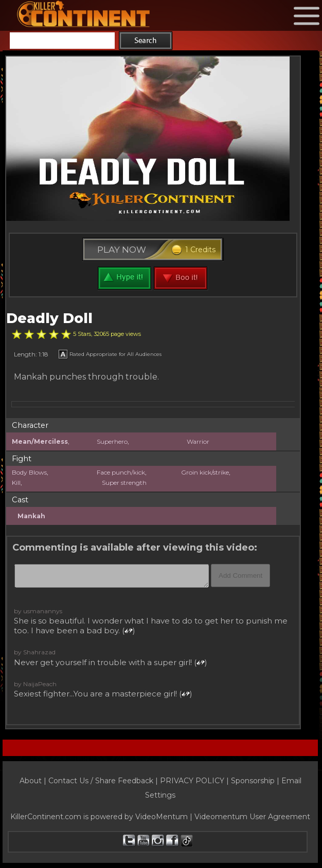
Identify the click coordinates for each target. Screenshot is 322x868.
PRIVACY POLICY (192, 781)
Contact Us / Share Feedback (101, 781)
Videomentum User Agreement (252, 817)
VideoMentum (162, 817)
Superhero (112, 441)
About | (34, 781)
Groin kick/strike (205, 472)
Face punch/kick (121, 472)
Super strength (124, 483)
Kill (16, 483)
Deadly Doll (49, 318)
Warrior (198, 441)
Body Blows (29, 472)
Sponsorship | (256, 781)
